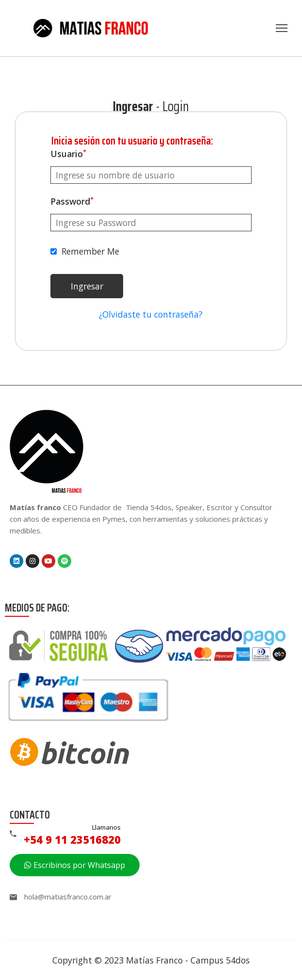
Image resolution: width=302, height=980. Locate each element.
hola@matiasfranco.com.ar (68, 897)
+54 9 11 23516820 (72, 839)
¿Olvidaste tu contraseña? (151, 314)
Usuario (68, 154)
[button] (75, 865)
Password (72, 201)
